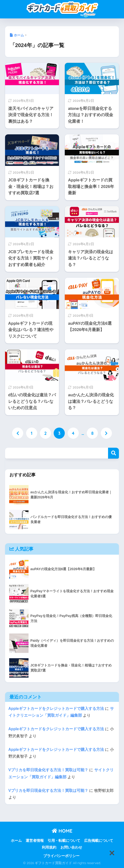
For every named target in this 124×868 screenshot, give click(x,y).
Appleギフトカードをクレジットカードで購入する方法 (56, 709)
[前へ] (18, 433)
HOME (62, 831)
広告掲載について (99, 841)
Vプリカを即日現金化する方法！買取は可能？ (48, 770)
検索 (113, 453)
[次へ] (106, 433)
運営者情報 (35, 841)
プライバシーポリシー (61, 856)
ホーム (16, 841)
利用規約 (49, 847)
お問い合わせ (71, 847)
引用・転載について (64, 841)
